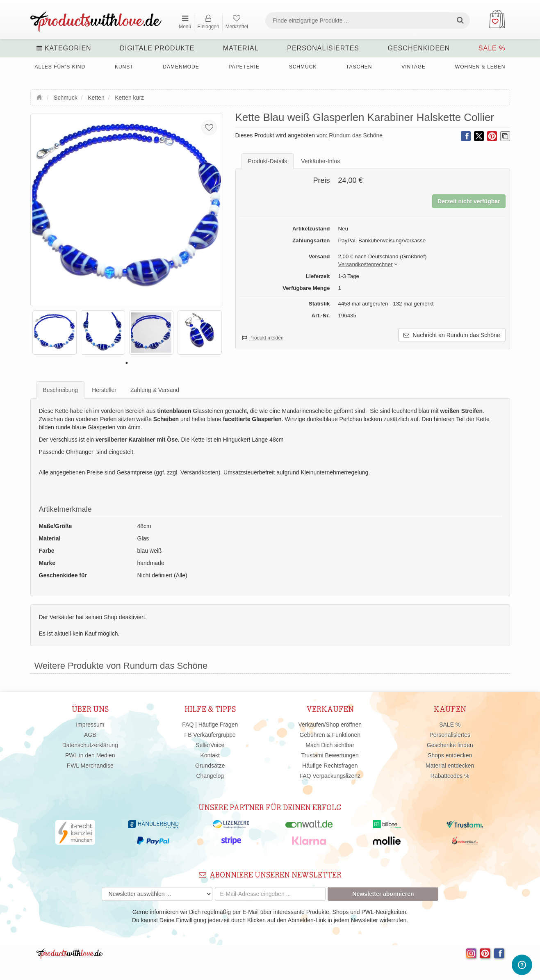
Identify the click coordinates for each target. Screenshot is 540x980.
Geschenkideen (419, 48)
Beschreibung (61, 390)
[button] (366, 265)
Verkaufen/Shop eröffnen (330, 725)
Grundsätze (210, 766)
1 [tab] (127, 363)
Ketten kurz (129, 98)
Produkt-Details (268, 161)
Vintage (414, 67)
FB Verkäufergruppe (210, 735)
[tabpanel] (55, 333)
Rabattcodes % (450, 776)
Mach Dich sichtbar (330, 745)
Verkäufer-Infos (320, 161)
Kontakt (210, 755)
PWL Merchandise (90, 766)
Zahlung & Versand (155, 390)
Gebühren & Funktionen (330, 735)
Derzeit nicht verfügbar (469, 201)
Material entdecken (450, 766)
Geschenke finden (450, 745)
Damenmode (181, 67)
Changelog (210, 776)
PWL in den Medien (90, 755)
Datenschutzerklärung (90, 745)
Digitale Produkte (157, 48)
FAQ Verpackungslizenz (330, 776)
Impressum (90, 725)
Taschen (359, 67)
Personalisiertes (323, 48)
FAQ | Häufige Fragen (210, 725)
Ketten (96, 98)
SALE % (492, 48)
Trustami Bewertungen (330, 755)
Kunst (124, 67)
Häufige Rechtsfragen (330, 766)
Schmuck (303, 67)
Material (241, 48)
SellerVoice (210, 745)
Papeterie (244, 67)
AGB (90, 735)
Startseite (40, 96)
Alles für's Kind (60, 67)
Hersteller (104, 390)
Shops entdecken (450, 755)
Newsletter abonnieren (383, 894)
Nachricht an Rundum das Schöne (452, 335)
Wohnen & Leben (480, 67)
